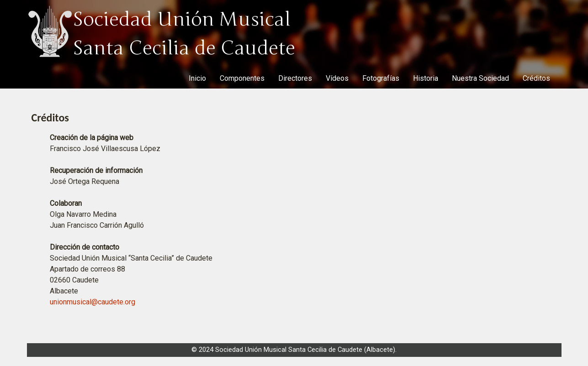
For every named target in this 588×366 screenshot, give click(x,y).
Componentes (242, 78)
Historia (426, 78)
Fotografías (381, 78)
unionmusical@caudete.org (93, 302)
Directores (295, 78)
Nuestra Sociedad (480, 78)
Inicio (197, 78)
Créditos (536, 78)
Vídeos (337, 78)
